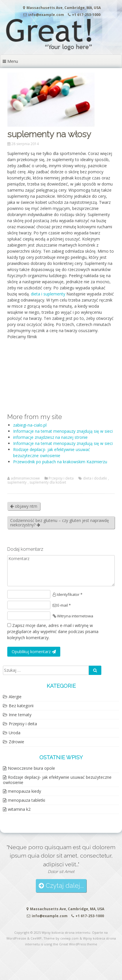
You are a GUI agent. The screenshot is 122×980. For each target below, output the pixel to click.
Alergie (15, 697)
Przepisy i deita (61, 478)
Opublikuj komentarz (34, 652)
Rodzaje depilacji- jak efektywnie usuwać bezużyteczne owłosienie (57, 780)
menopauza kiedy (24, 791)
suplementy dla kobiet (48, 482)
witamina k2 (19, 809)
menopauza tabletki (26, 800)
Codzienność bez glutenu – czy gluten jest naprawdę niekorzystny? (60, 523)
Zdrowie (16, 742)
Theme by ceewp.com (61, 938)
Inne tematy (20, 715)
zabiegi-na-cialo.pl (30, 425)
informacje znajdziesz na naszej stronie (50, 437)
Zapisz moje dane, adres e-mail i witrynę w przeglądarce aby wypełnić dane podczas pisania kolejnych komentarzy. (53, 631)
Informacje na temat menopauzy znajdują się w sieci (63, 431)
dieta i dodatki (95, 478)
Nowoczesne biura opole (31, 768)
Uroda (15, 733)
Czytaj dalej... (61, 886)
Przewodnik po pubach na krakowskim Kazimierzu (60, 462)
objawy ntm (24, 506)
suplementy (17, 482)
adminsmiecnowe (25, 478)
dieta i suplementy (48, 294)
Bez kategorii (21, 706)
